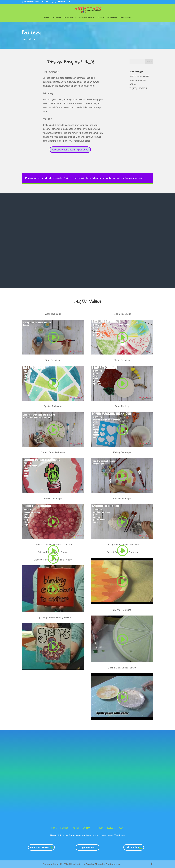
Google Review (86, 847)
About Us (57, 17)
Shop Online (125, 17)
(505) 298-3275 (29, 2)
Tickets (100, 828)
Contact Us (112, 17)
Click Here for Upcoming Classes (70, 150)
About (76, 828)
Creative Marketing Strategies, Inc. (104, 864)
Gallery (101, 17)
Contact (87, 828)
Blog (121, 828)
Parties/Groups (85, 17)
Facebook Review (40, 847)
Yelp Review (132, 847)
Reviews (111, 828)
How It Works (70, 17)
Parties (65, 828)
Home (47, 17)
